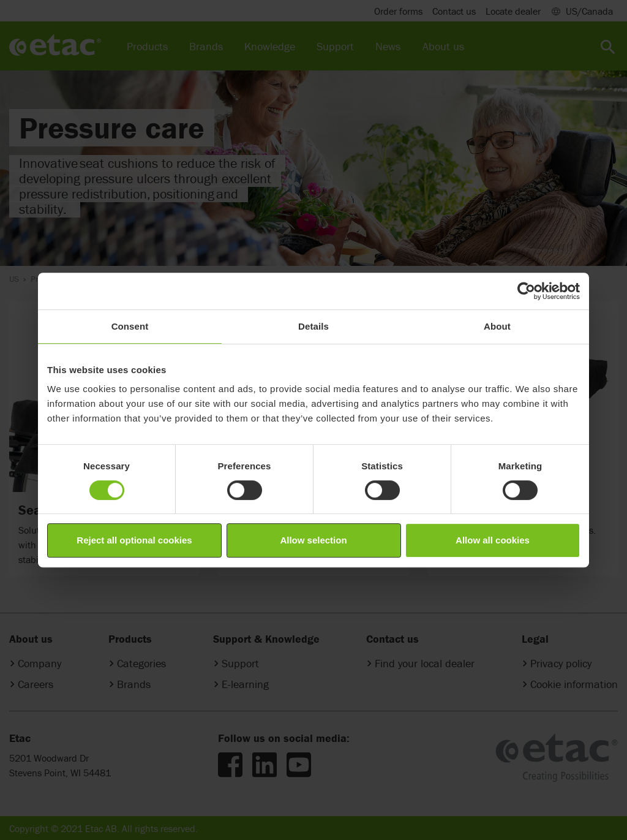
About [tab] (497, 326)
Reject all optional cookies (134, 540)
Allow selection (313, 540)
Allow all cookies (493, 540)
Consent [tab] (130, 326)
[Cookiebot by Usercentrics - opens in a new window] (526, 291)
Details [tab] (313, 326)
